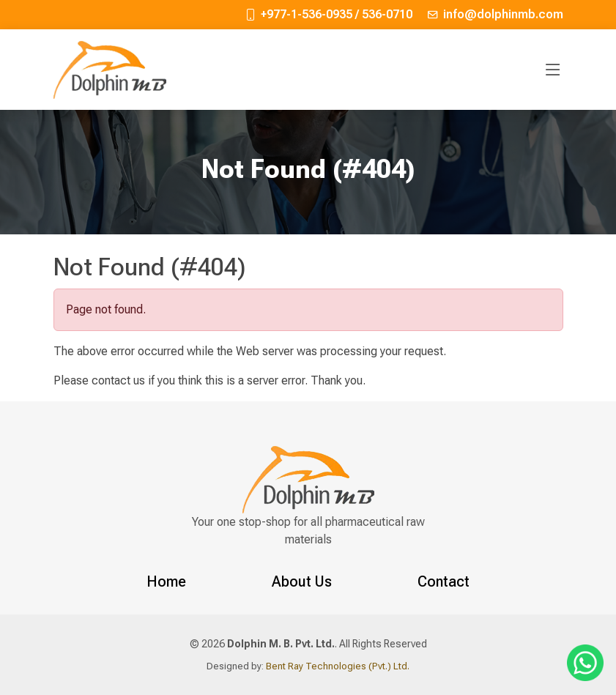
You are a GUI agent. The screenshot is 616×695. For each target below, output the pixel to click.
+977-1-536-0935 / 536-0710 (337, 14)
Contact (444, 581)
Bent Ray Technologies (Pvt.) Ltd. (337, 666)
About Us (302, 581)
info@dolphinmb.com (503, 14)
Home (166, 581)
